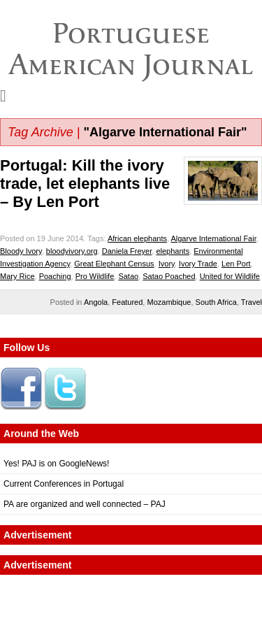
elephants (173, 251)
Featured (127, 302)
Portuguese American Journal (131, 49)
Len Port (236, 264)
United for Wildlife (230, 276)
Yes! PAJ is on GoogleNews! (56, 464)
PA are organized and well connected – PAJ (85, 504)
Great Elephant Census (114, 264)
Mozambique (169, 302)
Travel (252, 302)
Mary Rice (17, 276)
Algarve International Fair (213, 238)
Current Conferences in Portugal (64, 484)
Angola (96, 302)
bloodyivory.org (72, 251)
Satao (128, 276)
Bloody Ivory (21, 251)
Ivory (167, 264)
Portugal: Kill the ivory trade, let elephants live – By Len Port (85, 184)
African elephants (137, 238)
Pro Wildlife (95, 276)
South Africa (216, 302)
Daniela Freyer (127, 251)
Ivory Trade (198, 264)
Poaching (55, 276)
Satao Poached (169, 276)
